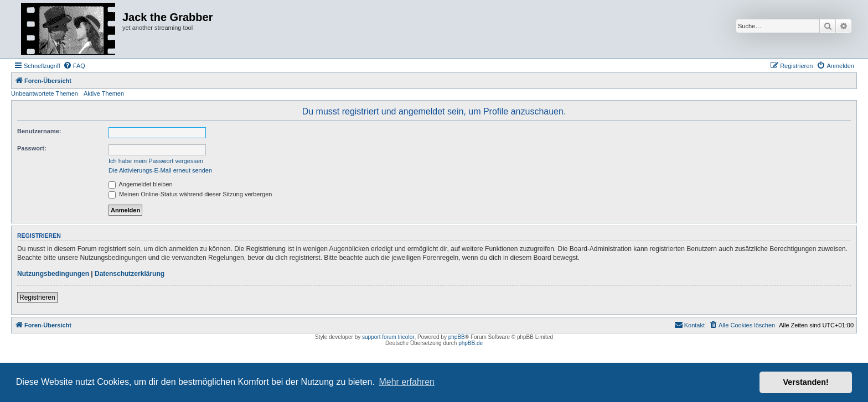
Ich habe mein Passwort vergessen (156, 161)
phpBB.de (471, 343)
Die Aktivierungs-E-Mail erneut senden (160, 170)
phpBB (457, 337)
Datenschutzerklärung (130, 274)
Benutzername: (39, 131)
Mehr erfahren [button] (407, 382)
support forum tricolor (388, 337)
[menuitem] (74, 66)
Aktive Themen (104, 93)
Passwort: (32, 148)
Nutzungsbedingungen (53, 274)
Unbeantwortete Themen (45, 93)
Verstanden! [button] (806, 382)
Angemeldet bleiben (141, 184)
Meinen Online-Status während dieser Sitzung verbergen (190, 194)
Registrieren (37, 297)
